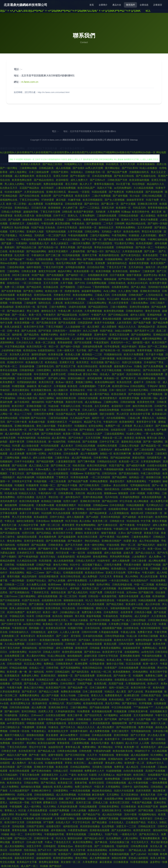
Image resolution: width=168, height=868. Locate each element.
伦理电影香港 (97, 664)
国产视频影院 (68, 287)
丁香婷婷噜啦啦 (101, 287)
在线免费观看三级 (15, 656)
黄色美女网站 (15, 541)
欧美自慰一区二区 (129, 462)
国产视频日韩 (146, 592)
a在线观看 (126, 715)
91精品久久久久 (28, 493)
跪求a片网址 (104, 585)
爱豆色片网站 (91, 374)
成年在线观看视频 (48, 596)
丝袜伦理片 (18, 743)
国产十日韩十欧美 (17, 422)
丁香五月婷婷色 (60, 699)
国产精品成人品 (47, 751)
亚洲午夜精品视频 (93, 497)
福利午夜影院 (34, 267)
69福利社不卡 (143, 751)
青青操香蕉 (64, 743)
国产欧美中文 (129, 378)
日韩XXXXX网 (89, 632)
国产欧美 (75, 410)
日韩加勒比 (157, 787)
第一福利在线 (37, 672)
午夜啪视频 (16, 303)
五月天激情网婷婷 (144, 715)
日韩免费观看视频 (94, 164)
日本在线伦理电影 (54, 220)
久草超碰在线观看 (109, 632)
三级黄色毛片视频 (132, 779)
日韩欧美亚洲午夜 (138, 711)
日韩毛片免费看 (113, 565)
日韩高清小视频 (143, 612)
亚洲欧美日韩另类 (148, 204)
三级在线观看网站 (115, 434)
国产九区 (15, 680)
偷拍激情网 (11, 505)
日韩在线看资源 (74, 204)
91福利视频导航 (129, 818)
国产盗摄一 (8, 243)
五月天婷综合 (136, 267)
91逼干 (85, 660)
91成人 (30, 259)
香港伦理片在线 (84, 846)
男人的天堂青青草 (119, 303)
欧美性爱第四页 (142, 830)
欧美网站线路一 (118, 850)
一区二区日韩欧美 (32, 283)
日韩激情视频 (34, 822)
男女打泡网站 (74, 703)
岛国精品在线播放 (19, 588)
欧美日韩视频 (104, 271)
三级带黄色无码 (45, 366)
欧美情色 (32, 489)
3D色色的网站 (141, 672)
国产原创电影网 (154, 192)
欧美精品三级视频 (52, 501)
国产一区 (94, 350)
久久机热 (78, 311)
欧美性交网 (50, 569)
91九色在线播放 (104, 680)
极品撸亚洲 (159, 791)
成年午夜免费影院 (77, 581)
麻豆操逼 (135, 339)
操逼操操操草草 (132, 648)
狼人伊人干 (86, 184)
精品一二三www (36, 573)
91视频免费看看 (54, 763)
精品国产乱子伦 (93, 422)
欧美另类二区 (100, 521)
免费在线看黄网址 (137, 481)
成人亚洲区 (94, 327)
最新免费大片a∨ (123, 366)
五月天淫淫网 (51, 283)
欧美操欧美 (96, 469)
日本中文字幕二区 (110, 442)
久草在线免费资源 (10, 692)
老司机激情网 (95, 378)
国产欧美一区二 (145, 247)
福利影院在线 (71, 826)
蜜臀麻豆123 (50, 803)
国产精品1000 (110, 501)
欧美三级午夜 (75, 715)
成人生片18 (132, 743)
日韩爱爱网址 (61, 791)
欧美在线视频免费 (153, 374)
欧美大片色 (14, 339)
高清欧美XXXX (16, 362)
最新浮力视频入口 (15, 735)
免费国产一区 (113, 426)
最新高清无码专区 (25, 858)
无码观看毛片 (154, 458)
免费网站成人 (150, 648)
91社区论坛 (48, 263)
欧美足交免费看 (28, 358)
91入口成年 (113, 299)
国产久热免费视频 (154, 366)
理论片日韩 (61, 259)
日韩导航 (10, 565)
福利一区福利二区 (119, 688)
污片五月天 (106, 576)
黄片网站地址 (113, 168)
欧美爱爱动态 (25, 295)
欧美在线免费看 (55, 529)
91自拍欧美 (128, 410)
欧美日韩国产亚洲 (148, 807)
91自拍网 (46, 513)
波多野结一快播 (159, 862)
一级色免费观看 (159, 783)
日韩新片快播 (43, 616)
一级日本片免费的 (81, 243)
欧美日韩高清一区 (37, 347)
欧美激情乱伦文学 (59, 731)
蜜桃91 (79, 533)
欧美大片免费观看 (134, 354)
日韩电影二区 (73, 644)
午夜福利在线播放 (152, 656)
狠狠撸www (110, 493)
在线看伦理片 (54, 826)
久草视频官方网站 (65, 818)
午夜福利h (22, 243)
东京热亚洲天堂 (27, 751)
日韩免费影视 (34, 569)
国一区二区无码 (68, 596)
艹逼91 (73, 775)
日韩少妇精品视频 (152, 196)
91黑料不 (84, 315)
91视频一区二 (48, 485)
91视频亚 (20, 485)
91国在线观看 (100, 192)
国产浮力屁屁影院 (103, 243)
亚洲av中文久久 (156, 763)
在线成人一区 (37, 668)
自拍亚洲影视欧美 (49, 576)
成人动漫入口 (64, 680)
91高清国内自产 (140, 581)
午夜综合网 (47, 224)
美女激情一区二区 (71, 862)
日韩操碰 (95, 648)
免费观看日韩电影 (148, 588)
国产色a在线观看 (65, 719)
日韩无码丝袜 (110, 473)
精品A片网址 (65, 271)
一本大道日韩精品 (70, 239)
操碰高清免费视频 (109, 410)
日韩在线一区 (153, 382)
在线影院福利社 (47, 350)
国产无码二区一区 (136, 549)
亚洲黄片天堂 (67, 362)
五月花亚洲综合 (130, 795)
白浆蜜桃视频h (88, 386)
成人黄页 (121, 692)
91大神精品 (26, 235)
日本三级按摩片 (99, 688)
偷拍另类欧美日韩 (66, 398)
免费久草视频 (146, 727)
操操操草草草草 (136, 200)
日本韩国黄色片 (152, 469)
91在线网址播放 (147, 378)
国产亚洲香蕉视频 (56, 541)
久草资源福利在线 (34, 192)
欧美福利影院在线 (109, 255)
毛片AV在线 (112, 497)
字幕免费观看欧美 (150, 838)
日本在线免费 (71, 454)
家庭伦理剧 (139, 458)
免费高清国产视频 (136, 239)
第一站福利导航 (57, 442)
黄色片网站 (82, 858)
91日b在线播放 (52, 279)
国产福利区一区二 (76, 275)
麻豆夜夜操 (106, 862)
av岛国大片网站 (32, 624)
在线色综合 (14, 283)
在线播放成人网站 (20, 410)
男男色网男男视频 (120, 557)
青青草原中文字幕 (147, 422)
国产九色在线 (29, 331)
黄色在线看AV (38, 588)
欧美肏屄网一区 (18, 430)
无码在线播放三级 (120, 842)
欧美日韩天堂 (47, 382)
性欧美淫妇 (79, 466)
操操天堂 (162, 545)
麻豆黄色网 (98, 795)
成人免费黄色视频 (100, 731)
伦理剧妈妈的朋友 (27, 382)
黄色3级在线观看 (112, 319)
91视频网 (138, 676)
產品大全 (117, 5)
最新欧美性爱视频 (139, 263)
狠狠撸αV (135, 271)
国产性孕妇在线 (127, 279)
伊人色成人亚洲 (157, 735)
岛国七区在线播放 (132, 362)
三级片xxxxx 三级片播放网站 (20, 596)
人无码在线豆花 (154, 295)
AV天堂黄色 (55, 454)
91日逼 (22, 810)
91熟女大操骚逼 (79, 620)
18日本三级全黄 (21, 275)
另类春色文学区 (62, 295)
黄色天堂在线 (153, 311)
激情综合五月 (106, 228)
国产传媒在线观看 (22, 374)
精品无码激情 (30, 576)
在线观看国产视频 (112, 628)
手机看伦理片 (65, 426)
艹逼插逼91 (76, 422)
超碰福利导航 (31, 212)
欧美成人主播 (73, 354)
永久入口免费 (91, 331)
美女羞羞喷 (52, 735)
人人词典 (144, 743)
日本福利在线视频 (93, 636)
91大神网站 (157, 755)
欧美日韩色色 (53, 608)
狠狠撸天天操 (39, 410)
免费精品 (49, 664)
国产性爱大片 (30, 692)
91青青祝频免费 (80, 477)
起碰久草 (129, 553)
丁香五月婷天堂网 (50, 212)
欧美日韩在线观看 (20, 771)
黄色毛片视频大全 (58, 394)
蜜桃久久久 (102, 608)
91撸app (126, 212)
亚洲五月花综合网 (120, 335)
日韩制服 (155, 569)
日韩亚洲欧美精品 (158, 620)
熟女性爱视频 (22, 228)
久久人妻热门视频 (128, 291)
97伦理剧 (40, 739)
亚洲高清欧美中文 (59, 707)
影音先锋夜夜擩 (79, 394)
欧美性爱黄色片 (109, 398)
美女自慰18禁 (116, 549)
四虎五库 (98, 719)
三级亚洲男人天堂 (12, 779)
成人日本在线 (153, 604)
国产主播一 (151, 251)
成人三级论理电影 (136, 620)
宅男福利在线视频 (56, 232)
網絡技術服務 (69, 140)
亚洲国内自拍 (116, 759)
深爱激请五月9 (50, 775)
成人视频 (146, 596)
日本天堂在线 (25, 378)
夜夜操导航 (81, 783)
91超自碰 (54, 406)
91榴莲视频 (19, 386)
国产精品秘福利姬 (121, 458)
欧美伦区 (83, 775)
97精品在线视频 (19, 668)
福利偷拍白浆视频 (31, 787)
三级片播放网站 (79, 707)
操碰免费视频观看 (33, 220)
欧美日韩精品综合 (93, 668)
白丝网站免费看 (130, 489)
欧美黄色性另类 (146, 402)
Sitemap (134, 140)
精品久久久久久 (127, 327)
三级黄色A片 (106, 450)
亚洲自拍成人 (22, 208)
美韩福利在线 (30, 648)
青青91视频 (123, 755)
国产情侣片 (56, 866)
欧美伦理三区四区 (120, 803)
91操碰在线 (11, 394)
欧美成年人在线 (135, 604)
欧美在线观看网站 (98, 850)
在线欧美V (76, 331)
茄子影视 (42, 307)
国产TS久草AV (130, 168)
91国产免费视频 (55, 402)
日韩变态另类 (9, 751)
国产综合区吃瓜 (93, 715)
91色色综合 (44, 438)
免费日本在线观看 (129, 596)
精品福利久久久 (156, 184)
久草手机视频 (75, 232)
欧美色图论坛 (119, 569)
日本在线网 (145, 358)
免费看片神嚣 (150, 319)
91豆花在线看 (134, 664)
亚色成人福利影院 (139, 858)
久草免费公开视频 (119, 624)
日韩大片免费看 (50, 814)
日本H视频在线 (86, 608)
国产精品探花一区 (151, 446)
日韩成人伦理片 (52, 652)
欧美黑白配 (101, 684)
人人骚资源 (78, 339)
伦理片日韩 (28, 533)
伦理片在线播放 (26, 497)
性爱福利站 (127, 616)
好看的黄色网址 (18, 652)
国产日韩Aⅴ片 (98, 180)
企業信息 (144, 5)
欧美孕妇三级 (29, 719)
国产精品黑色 (32, 335)
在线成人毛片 (63, 822)
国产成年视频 (120, 196)
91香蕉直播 (28, 680)
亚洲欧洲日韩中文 (42, 791)
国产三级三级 (53, 255)
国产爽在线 (101, 842)
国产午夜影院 (87, 430)
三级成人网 (134, 418)
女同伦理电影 (47, 648)
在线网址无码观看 (107, 446)
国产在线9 (78, 168)
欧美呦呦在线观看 (92, 644)
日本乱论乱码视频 (86, 446)
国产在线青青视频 (12, 291)
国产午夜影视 (127, 525)
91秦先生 (54, 727)
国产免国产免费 (142, 323)
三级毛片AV (151, 779)
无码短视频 (18, 826)
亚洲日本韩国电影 (111, 517)
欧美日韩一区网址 (37, 454)
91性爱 (16, 446)
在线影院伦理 (118, 430)
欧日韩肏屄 (48, 188)
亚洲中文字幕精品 (148, 299)
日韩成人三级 (101, 803)
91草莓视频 (146, 703)
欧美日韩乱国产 (87, 188)
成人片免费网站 (10, 787)
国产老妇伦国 (85, 247)
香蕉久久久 (148, 418)
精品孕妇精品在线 (136, 224)
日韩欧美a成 (75, 374)
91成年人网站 (134, 434)
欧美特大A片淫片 (124, 640)
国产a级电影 (130, 517)
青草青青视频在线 (158, 208)
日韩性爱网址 (44, 370)
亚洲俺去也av (66, 846)
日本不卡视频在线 (34, 529)
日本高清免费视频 (102, 176)
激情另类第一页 (88, 228)
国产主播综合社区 (108, 525)
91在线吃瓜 (112, 164)
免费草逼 (119, 767)
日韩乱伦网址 (92, 232)
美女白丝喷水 (121, 485)
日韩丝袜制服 (128, 402)
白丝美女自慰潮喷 (56, 715)
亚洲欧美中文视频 (44, 767)
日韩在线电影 (15, 664)
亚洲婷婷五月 (17, 224)
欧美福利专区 (40, 703)
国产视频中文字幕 (48, 549)
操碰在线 (48, 787)
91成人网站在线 (57, 656)
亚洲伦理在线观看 (102, 640)
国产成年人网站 (57, 378)
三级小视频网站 (119, 307)
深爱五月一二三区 (127, 826)
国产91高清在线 (152, 370)
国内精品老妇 (58, 509)
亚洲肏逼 (42, 727)
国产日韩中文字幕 (12, 624)
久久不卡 (92, 755)
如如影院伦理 (56, 747)
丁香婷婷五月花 (40, 592)
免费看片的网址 (50, 335)
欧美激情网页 (127, 422)
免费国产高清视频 (109, 818)
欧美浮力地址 (48, 557)
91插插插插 (77, 771)
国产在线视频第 (55, 275)
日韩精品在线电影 (129, 216)
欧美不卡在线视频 (105, 323)
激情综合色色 (26, 469)
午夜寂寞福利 (102, 343)
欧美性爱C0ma (121, 386)
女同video (132, 592)
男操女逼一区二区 (113, 438)
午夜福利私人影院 (127, 600)
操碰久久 (26, 458)
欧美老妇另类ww (95, 573)
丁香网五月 (63, 477)
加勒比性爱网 (119, 858)
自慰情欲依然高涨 (57, 739)
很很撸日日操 (154, 477)
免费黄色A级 (91, 220)
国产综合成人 (32, 684)
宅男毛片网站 (17, 232)
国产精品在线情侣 (44, 180)
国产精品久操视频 (96, 759)
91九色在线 (69, 608)
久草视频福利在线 (136, 684)
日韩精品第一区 (145, 410)
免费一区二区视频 (15, 287)
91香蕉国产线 (93, 473)
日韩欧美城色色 (117, 283)
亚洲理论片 (18, 842)
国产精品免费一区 (78, 688)
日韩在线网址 (138, 386)
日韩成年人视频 (55, 799)
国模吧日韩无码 (150, 660)
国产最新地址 (130, 703)
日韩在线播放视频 (116, 783)
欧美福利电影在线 (93, 703)
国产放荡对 (118, 374)
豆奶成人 (25, 715)
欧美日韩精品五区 (75, 303)
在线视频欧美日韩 (47, 854)
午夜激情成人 (39, 731)
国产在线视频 (90, 442)
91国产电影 (38, 275)
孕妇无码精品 (92, 541)
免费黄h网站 (89, 747)
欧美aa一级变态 (65, 382)
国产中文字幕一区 (92, 239)
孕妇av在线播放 (9, 263)
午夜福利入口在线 (71, 406)
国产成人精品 (139, 287)
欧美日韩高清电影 (97, 466)
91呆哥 (30, 616)
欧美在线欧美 (119, 394)
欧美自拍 (57, 616)
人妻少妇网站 (131, 838)
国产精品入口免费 (49, 692)
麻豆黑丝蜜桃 (63, 224)
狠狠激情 (123, 493)
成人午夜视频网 (89, 454)
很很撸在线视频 (35, 735)
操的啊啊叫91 (8, 795)
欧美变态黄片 (83, 196)
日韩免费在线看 (140, 846)
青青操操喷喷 (65, 343)
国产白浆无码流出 (131, 255)
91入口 (89, 600)
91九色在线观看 (62, 513)
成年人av (163, 747)
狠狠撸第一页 (66, 676)
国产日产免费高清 (64, 196)
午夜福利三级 (121, 529)
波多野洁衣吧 (59, 374)
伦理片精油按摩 (44, 818)
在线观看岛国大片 (64, 299)
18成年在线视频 (78, 307)
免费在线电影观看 (54, 184)
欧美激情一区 (124, 208)
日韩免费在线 (66, 493)
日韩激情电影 (27, 370)
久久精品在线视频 (144, 188)
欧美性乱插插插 (40, 699)
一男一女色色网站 (154, 434)
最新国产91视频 (152, 565)
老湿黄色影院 (12, 719)
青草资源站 (69, 585)
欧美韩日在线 (120, 271)
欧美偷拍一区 (112, 378)
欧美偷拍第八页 (35, 362)
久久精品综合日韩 (27, 561)
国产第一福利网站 (153, 442)
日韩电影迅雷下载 (109, 220)
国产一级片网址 (9, 168)
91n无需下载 (123, 184)
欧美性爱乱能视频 (73, 652)
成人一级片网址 (33, 807)
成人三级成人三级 (39, 466)
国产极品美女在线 (114, 239)
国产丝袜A (85, 640)
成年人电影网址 (18, 172)
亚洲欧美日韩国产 (112, 541)
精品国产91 (118, 620)
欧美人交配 (94, 370)
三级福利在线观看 (107, 216)
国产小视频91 (9, 557)
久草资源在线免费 (133, 251)
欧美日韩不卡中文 (64, 533)
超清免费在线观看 (22, 509)
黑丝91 (161, 378)
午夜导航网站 (120, 235)
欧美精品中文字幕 (27, 862)
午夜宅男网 (161, 632)
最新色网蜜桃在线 (87, 818)
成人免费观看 (36, 204)
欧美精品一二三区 (92, 354)
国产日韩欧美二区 (61, 466)
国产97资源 (45, 331)
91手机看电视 (112, 347)
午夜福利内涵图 (102, 751)
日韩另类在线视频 (20, 707)
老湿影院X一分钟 (121, 406)
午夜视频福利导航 (54, 834)
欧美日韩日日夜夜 (88, 537)
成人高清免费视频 (66, 795)
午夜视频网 (16, 807)
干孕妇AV (152, 386)
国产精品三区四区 (53, 164)
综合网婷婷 (16, 850)
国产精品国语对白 (98, 307)
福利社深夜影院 (25, 521)
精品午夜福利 (129, 347)
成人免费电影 (90, 576)
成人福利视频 (13, 434)
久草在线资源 (83, 569)
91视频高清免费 (26, 565)
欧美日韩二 (80, 763)
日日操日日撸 (34, 644)
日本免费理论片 (24, 739)
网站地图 (161, 152)
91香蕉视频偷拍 (146, 164)
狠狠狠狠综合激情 (74, 600)
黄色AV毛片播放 (100, 743)
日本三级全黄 (139, 561)
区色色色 (50, 228)
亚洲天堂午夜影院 (34, 541)
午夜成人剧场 (128, 632)
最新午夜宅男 (17, 442)
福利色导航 (103, 430)
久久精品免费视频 (15, 644)
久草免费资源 (90, 862)
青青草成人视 (73, 747)
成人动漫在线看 (30, 446)
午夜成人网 (65, 311)
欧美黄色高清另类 (56, 628)
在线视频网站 (132, 652)
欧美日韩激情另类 (56, 604)
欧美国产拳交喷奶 (84, 212)
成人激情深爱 (96, 763)
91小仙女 (135, 196)
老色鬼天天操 (148, 795)
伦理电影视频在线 (57, 723)
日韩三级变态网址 (17, 604)
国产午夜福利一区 (80, 176)
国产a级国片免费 (136, 466)
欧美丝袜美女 (133, 469)
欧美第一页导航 (72, 434)
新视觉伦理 (82, 648)
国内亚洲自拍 (112, 489)
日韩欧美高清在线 (37, 442)
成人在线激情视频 (64, 561)
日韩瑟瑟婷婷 (85, 323)
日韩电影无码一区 (95, 172)
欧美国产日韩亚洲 (143, 454)
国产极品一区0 (96, 251)
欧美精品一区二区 (53, 624)
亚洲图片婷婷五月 (57, 422)
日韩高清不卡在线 (115, 592)
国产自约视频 (100, 699)
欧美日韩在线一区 (127, 358)
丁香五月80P (29, 339)
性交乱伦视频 (8, 862)
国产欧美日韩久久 (149, 834)
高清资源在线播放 (90, 826)
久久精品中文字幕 (29, 525)
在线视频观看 (95, 553)
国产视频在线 (155, 394)
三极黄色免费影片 (141, 537)
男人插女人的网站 (15, 184)
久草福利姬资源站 (66, 711)
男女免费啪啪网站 (86, 525)
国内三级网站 (47, 398)
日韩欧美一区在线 (20, 731)
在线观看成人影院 (125, 680)
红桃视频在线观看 (73, 573)
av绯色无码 (148, 652)
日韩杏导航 (53, 668)
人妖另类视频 (109, 588)
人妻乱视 (58, 303)
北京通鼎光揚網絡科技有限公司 (25, 5)
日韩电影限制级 (125, 247)
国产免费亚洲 (117, 192)
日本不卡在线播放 (25, 462)
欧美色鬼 (141, 438)
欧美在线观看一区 (84, 271)
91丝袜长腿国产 (14, 192)
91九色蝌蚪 (7, 739)
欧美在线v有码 (132, 232)
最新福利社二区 (157, 850)
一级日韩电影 (17, 581)
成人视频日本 (61, 390)
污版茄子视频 (99, 549)
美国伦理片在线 (74, 402)
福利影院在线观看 (27, 537)
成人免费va (155, 557)
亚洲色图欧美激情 (130, 656)
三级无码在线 (135, 430)
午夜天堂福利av (89, 358)
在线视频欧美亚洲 (98, 275)
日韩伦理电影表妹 (115, 636)
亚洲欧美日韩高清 (150, 291)
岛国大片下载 (105, 188)
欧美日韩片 (18, 406)
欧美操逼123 (160, 414)
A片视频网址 (111, 715)
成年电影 (75, 588)
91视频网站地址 (148, 814)
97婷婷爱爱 (48, 200)
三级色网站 (14, 271)
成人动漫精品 (148, 216)
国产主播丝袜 (37, 604)
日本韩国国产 (129, 739)
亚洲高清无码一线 (25, 307)
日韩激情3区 (72, 660)
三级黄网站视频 (28, 168)
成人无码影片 (142, 616)
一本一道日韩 (78, 553)
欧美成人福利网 (27, 549)
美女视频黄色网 (48, 537)
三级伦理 (135, 624)
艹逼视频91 (155, 481)
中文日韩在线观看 (122, 707)
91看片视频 (36, 279)
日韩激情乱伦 (39, 632)
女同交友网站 (96, 426)
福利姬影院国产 (132, 319)
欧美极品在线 (51, 287)
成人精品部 (40, 394)
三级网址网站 (111, 402)
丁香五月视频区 (55, 327)
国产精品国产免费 (117, 172)
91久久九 (61, 838)
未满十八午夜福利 (30, 513)
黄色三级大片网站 (34, 688)
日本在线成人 (117, 822)
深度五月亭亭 (34, 846)
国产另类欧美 (158, 529)
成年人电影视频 (113, 553)
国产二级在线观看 (144, 450)
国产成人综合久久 (146, 553)
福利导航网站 (141, 787)
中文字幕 (146, 521)
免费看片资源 (145, 632)
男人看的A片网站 (36, 656)
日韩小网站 (76, 259)
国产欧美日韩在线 (124, 176)
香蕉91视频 (14, 576)
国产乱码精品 (44, 533)
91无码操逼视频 (72, 255)
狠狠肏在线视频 (45, 553)
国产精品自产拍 (92, 814)
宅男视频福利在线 (140, 485)
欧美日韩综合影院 (88, 366)
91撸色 (138, 366)
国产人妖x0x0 (139, 854)
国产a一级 (158, 485)
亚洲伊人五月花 (130, 220)
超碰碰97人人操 (54, 450)
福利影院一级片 (142, 343)
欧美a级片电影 (37, 422)
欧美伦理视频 (44, 216)
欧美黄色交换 (56, 354)
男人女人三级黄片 (144, 426)
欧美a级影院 (41, 517)
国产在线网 (14, 220)
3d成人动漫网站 (124, 331)
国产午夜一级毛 (38, 755)
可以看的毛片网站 (125, 243)
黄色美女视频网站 (111, 648)
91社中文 (75, 565)
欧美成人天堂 (149, 624)
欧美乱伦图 (111, 644)
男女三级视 (33, 311)
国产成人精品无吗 (78, 592)
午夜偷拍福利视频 (119, 854)
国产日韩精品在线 (118, 315)
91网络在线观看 (135, 192)
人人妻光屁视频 (74, 529)
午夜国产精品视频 (142, 803)
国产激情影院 (94, 224)
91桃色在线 (74, 442)
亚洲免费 (100, 263)
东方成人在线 (36, 763)
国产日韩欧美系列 (89, 485)
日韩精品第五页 (147, 826)
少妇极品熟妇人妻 (70, 612)
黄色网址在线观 (9, 418)
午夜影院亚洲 (20, 628)
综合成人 (105, 374)
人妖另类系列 (124, 323)
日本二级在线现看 (93, 692)
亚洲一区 (153, 699)
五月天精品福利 (9, 775)
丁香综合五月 (41, 509)
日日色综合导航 (96, 267)
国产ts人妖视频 (57, 581)
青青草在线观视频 (76, 834)
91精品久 (110, 692)
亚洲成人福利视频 (37, 620)
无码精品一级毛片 (112, 232)
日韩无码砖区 (31, 779)
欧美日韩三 (140, 775)
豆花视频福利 (35, 450)
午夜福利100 (111, 422)
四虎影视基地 (72, 291)
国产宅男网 (111, 719)
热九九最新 (26, 394)
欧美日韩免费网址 (83, 842)
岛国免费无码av (77, 739)
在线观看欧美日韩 (52, 600)
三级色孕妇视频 (16, 267)
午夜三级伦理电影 (151, 473)
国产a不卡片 (45, 850)
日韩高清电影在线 (123, 585)
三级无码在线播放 (58, 418)
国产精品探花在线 (67, 315)
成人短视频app (93, 402)
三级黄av (106, 485)
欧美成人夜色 (114, 660)
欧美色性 (73, 386)
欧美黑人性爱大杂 (25, 216)
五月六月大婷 (128, 164)
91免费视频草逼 (54, 204)
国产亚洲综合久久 (58, 588)
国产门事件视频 (87, 462)
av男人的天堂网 (94, 168)
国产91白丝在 (39, 418)
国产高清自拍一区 (49, 247)
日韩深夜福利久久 (19, 632)
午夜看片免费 (15, 688)
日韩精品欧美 (47, 168)
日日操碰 (85, 735)
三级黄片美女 (62, 458)
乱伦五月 (42, 497)
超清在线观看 (81, 779)
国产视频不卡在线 (118, 339)
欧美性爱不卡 (113, 739)
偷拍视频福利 (75, 656)
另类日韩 (80, 493)
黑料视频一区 (37, 628)
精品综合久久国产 (93, 434)
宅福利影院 (123, 846)
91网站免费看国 (99, 481)
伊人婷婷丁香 (70, 208)
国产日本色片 (76, 438)
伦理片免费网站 (101, 569)
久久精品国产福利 (80, 418)
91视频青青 (32, 485)
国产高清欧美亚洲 (47, 323)
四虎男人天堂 (46, 711)
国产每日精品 (49, 783)
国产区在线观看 (67, 323)
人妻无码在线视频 (10, 854)
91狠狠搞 (134, 235)
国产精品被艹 (17, 259)
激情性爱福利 (39, 354)
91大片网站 (50, 807)
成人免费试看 (39, 707)
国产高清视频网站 (71, 668)
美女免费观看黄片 (48, 239)
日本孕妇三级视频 (148, 636)
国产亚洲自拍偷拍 (129, 473)
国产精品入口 (113, 251)
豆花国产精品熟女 (30, 188)
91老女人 (153, 822)
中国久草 (99, 787)
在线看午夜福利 (79, 731)
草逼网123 (7, 228)
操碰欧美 (32, 386)
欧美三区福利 (42, 660)
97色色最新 (24, 299)
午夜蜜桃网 (28, 727)
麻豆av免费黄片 (124, 450)
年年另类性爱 (42, 374)
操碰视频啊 (80, 854)
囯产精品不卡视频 (68, 485)
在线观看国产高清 (158, 775)
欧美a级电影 (7, 307)
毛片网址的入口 (155, 505)
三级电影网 (30, 303)
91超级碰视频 (114, 771)
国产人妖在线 (136, 692)
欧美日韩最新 (8, 767)
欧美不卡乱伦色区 (96, 339)
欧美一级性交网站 (95, 545)
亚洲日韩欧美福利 (147, 680)
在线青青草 (127, 612)
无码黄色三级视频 (102, 767)
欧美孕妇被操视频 (42, 299)
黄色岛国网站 (17, 573)
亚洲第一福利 (46, 489)
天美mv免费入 (43, 469)
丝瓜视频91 (38, 608)
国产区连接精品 (23, 660)
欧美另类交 (83, 362)
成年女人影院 (138, 315)
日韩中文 (127, 787)
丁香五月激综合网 (30, 775)
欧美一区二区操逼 (46, 343)
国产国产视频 (37, 430)
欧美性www (55, 585)
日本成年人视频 (31, 434)
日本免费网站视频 (97, 283)
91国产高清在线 (31, 600)
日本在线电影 (117, 505)
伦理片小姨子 (71, 501)
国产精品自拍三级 (27, 247)
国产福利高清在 (81, 672)
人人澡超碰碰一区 (75, 327)
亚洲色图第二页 (10, 636)
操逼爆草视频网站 (92, 291)
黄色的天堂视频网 (88, 414)
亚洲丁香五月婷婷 (10, 648)
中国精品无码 (17, 616)
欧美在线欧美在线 (123, 751)
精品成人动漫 (129, 299)
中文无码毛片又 (140, 842)
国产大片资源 (138, 735)
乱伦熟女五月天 (9, 188)
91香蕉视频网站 (93, 279)
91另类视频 (84, 795)
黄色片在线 (19, 489)
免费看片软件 (69, 640)
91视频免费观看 (45, 477)
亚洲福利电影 (155, 315)
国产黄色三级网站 (34, 291)
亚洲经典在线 (104, 676)
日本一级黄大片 (66, 350)
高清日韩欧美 (134, 374)
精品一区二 (17, 834)
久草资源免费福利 (151, 462)
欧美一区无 (35, 315)
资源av (142, 347)
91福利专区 (104, 561)
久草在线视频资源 (100, 723)
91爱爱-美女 (131, 541)
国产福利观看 (61, 850)
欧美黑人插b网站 (64, 787)
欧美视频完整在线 (42, 390)
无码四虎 (39, 235)
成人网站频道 (141, 501)
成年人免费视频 (65, 648)
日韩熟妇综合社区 (107, 462)
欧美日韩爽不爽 (123, 454)
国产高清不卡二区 (145, 331)
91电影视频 (41, 481)
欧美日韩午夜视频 (97, 624)
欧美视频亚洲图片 (66, 505)
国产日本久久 (68, 727)
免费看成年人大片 (95, 771)
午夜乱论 (10, 521)
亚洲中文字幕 (90, 255)
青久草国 (80, 616)
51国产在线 (112, 834)
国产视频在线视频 (93, 259)
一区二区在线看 (58, 481)
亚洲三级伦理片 (120, 731)
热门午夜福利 (9, 469)
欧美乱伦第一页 (54, 291)
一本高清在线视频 (80, 791)
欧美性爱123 (28, 636)
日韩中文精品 (57, 517)
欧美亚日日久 (61, 370)
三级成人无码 (102, 295)
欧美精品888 (84, 557)
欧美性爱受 (68, 525)
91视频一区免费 (49, 779)
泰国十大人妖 (159, 723)
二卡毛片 (108, 224)
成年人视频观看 (76, 517)
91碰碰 (5, 834)
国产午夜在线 (86, 263)
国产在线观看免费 (85, 676)
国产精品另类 (89, 450)
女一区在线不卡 (62, 469)
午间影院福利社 (132, 370)
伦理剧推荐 (23, 545)
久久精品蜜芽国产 (20, 791)
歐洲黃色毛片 (149, 747)
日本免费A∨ (19, 450)
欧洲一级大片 (151, 664)
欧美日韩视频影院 (93, 200)
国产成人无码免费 (135, 259)
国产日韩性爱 (135, 533)
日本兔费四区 (111, 612)
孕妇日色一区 (56, 497)
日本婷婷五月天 (26, 553)
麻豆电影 (61, 200)
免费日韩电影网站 (152, 339)
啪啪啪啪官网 (120, 723)
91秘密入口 (13, 239)
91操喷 (83, 596)
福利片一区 (98, 418)
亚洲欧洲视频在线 (25, 426)
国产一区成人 (20, 315)
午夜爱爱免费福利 (78, 830)
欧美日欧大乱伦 (10, 866)
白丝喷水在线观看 (157, 466)
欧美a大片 (153, 684)
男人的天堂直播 (149, 576)
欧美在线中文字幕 (141, 414)
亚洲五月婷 (108, 208)
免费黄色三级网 (154, 676)
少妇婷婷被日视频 (12, 350)
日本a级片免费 (35, 842)
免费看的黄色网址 (30, 695)
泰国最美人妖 (96, 739)
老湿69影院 (62, 180)
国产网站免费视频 (56, 430)
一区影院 (85, 192)
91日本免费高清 (92, 319)
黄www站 (73, 192)
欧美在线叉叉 (44, 176)
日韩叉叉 (17, 818)
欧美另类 (143, 759)
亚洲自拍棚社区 (77, 378)
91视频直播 (120, 711)
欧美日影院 (137, 509)
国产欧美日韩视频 (100, 620)
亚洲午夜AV (101, 335)
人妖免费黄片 (140, 557)
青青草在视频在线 (104, 184)
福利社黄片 (21, 279)
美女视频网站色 (127, 588)
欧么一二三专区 (23, 414)
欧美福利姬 (159, 596)
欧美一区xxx (155, 549)
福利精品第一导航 (20, 803)
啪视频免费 (57, 521)
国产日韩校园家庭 (10, 600)
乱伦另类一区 (22, 255)
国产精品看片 (75, 541)
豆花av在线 (162, 810)
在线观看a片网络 (114, 799)
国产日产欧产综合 (157, 259)
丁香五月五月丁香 (117, 267)
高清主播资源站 (21, 390)
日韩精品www (101, 505)
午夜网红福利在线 (157, 239)
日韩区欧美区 (67, 803)
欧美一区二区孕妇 (17, 204)
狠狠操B (69, 616)
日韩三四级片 (158, 303)
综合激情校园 (78, 370)
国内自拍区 (97, 779)
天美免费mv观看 (45, 505)
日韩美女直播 (29, 271)
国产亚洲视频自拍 (20, 592)
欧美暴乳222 (34, 612)
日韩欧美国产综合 (151, 695)
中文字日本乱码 (82, 822)
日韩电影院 (50, 846)
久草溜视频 (7, 176)
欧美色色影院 (151, 255)
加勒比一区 (106, 454)
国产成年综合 (92, 204)
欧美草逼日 (147, 818)
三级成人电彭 (145, 279)
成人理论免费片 (106, 727)
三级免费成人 (96, 834)
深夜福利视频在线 (120, 608)
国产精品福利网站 (37, 251)
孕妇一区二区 (128, 545)
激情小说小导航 (115, 664)
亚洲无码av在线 (43, 295)
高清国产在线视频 (156, 771)
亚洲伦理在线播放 (140, 307)
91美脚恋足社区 (45, 680)
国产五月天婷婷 (74, 545)
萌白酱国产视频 (16, 799)
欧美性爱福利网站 (64, 858)
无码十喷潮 (131, 814)
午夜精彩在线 (107, 755)
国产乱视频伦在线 (146, 176)
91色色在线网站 (23, 759)
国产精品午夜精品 (83, 680)
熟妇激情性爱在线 (105, 600)
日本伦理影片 (68, 684)
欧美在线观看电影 (152, 497)
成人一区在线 (98, 299)
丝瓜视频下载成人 (93, 565)
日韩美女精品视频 (67, 751)
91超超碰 (35, 814)
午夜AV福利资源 (27, 438)
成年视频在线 (59, 830)
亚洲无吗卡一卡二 (121, 343)
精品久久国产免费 (17, 755)
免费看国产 (40, 378)
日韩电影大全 (117, 521)
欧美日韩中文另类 (34, 327)
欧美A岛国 (159, 688)
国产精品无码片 (147, 545)
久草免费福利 (87, 216)
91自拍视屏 (57, 660)
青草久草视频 (68, 247)
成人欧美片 (67, 446)
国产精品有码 (34, 287)
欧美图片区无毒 (139, 529)
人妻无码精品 (98, 660)
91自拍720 (35, 652)
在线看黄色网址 (121, 287)
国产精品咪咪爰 (98, 513)
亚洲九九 (73, 216)
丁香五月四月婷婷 (17, 747)
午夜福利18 (38, 255)
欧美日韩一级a (150, 398)
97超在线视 (113, 545)
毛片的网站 (97, 489)
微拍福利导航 (160, 830)
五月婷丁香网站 (76, 509)
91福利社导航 (17, 569)
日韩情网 (119, 224)
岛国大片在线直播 (124, 791)
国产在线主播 (20, 466)
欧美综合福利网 (47, 743)
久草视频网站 (113, 787)
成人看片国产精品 (100, 394)
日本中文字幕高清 (67, 228)
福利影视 (17, 335)
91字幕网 (36, 803)
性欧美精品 (30, 850)
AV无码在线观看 (50, 446)
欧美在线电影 (17, 251)
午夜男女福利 (34, 184)
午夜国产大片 (99, 315)
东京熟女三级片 (91, 588)
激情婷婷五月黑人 (59, 620)
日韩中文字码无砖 (108, 656)
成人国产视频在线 (82, 458)
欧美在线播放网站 (83, 295)
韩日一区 (54, 347)
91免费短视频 (9, 549)
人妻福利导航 (78, 251)
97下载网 (49, 822)
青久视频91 (117, 743)
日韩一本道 (14, 331)
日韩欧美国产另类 (118, 180)
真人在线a (85, 521)
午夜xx (48, 842)
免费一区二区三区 (50, 525)
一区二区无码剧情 (100, 477)
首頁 (92, 5)
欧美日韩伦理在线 (71, 576)
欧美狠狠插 (55, 208)
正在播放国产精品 (136, 822)
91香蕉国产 (111, 668)
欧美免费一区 (146, 739)
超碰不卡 (139, 382)
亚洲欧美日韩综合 (73, 279)
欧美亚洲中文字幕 (113, 652)
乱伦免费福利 (114, 838)
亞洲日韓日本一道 (44, 838)
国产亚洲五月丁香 (66, 366)
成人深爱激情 (109, 327)
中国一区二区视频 (97, 390)
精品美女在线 (95, 493)
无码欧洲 (101, 212)
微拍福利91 (38, 402)
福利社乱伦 (45, 303)
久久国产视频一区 (146, 719)
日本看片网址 (101, 458)
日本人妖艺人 (90, 410)
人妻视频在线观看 (71, 814)
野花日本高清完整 (152, 232)
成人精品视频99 (140, 755)
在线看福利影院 (66, 557)
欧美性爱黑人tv (76, 604)
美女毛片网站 (113, 703)
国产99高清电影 (141, 608)
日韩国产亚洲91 (60, 172)
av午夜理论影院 (16, 723)
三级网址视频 (12, 458)
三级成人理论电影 (129, 446)
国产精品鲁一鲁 (14, 529)
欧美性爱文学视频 (129, 398)
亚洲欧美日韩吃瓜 (56, 192)
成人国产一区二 (30, 866)
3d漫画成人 (77, 172)
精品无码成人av (72, 319)
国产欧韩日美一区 (111, 350)
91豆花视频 (97, 362)
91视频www (77, 473)
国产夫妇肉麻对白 (122, 830)
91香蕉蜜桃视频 (139, 862)
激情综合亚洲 (59, 592)
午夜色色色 (78, 224)
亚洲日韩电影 (121, 735)
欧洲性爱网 (82, 664)
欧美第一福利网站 (75, 624)
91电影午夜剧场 (103, 529)
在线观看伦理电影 (119, 509)
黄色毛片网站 (61, 565)
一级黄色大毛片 (129, 834)
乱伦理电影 (108, 826)
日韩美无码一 (60, 331)
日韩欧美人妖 (45, 339)
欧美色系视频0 (145, 243)
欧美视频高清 (12, 676)
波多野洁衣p (150, 275)
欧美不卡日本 (68, 335)
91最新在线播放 (154, 509)
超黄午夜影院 (56, 755)
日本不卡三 (60, 216)
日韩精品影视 (27, 505)
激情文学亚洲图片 (59, 251)
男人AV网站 (132, 576)
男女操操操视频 (154, 692)
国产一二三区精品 (90, 208)
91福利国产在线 (36, 799)
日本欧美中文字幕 (138, 569)
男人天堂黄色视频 (22, 517)
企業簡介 (103, 5)
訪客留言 (158, 5)
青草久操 (152, 438)
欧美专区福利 (146, 517)
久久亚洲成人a (107, 775)
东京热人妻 (157, 846)
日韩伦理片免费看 (44, 414)
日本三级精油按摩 (39, 172)
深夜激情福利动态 (117, 263)
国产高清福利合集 (10, 533)
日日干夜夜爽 (117, 275)
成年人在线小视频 (43, 458)
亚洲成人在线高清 (31, 164)
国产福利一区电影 (158, 224)
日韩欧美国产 (136, 295)
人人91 (64, 775)
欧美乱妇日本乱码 (138, 283)
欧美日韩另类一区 (141, 688)
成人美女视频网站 (15, 846)
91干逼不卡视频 (155, 354)
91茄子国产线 (117, 466)
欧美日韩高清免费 (30, 501)
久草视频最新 (85, 335)
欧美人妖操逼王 (60, 243)
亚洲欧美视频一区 (37, 406)
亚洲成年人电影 (35, 232)
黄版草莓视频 (94, 616)
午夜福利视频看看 (78, 235)
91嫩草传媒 (75, 200)
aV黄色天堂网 (8, 438)
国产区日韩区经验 (75, 755)
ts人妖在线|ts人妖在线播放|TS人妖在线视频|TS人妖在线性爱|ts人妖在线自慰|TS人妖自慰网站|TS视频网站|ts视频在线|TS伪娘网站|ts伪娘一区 (78, 152)
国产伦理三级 (127, 719)
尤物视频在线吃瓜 (139, 172)
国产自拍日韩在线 (30, 196)
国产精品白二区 (23, 838)
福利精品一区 (137, 477)
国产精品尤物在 (115, 604)
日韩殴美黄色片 (65, 664)
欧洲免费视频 (113, 779)
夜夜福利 (10, 247)
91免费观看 (84, 711)
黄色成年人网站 (114, 763)
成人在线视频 (64, 168)
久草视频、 (82, 299)
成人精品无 (132, 767)
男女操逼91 (67, 549)
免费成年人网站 (30, 676)
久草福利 (79, 759)
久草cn (122, 533)
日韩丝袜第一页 (154, 513)
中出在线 (88, 406)
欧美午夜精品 (46, 719)
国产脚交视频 (146, 810)
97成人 (89, 529)
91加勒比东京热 (79, 489)
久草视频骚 (60, 386)
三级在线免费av (140, 303)
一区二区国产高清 (56, 235)
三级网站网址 (74, 220)
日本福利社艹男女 (154, 362)
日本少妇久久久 (25, 343)
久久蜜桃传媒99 (98, 581)
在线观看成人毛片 (39, 243)
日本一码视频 (138, 493)
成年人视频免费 (121, 561)
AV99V (50, 672)
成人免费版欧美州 (25, 176)
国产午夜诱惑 (107, 537)
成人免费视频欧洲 (100, 858)
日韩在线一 (94, 596)
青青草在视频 (20, 830)
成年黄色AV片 (73, 497)
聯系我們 (130, 5)
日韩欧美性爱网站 (109, 807)
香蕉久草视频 (159, 521)
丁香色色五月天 (63, 842)
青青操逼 (118, 576)
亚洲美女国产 (80, 469)
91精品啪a (155, 759)
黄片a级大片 (45, 386)
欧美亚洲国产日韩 (56, 688)
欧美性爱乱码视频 (114, 311)
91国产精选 (38, 228)
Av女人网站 (110, 291)
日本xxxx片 (38, 715)
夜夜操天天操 (152, 533)
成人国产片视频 (50, 695)
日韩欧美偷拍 (84, 719)
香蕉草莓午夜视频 (39, 830)
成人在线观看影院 (59, 473)
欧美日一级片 (51, 612)
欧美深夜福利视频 (140, 180)
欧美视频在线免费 (102, 711)
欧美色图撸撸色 (122, 672)
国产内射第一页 (123, 676)
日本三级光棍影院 (54, 644)
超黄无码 (53, 632)
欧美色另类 (160, 644)
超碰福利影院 (44, 858)
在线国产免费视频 (59, 810)
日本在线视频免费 (129, 668)
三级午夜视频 (107, 358)
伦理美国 (17, 684)
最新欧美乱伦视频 (132, 442)
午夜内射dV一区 (48, 493)
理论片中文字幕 (38, 747)
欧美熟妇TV (65, 854)
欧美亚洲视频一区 (25, 323)
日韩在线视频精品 (44, 795)
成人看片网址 (59, 438)
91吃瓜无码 (140, 208)
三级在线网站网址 (97, 303)
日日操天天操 (39, 208)
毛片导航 (82, 350)
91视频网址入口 (74, 164)
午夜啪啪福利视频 (114, 469)
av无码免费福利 (123, 188)
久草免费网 (114, 212)
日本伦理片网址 (34, 834)
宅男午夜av (134, 573)
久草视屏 (127, 426)
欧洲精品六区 (57, 703)
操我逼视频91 (133, 799)
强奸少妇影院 (107, 414)
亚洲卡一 (33, 640)
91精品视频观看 (136, 505)
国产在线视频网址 (141, 335)
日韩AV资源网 (127, 644)
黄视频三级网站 (84, 382)
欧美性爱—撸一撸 (17, 672)
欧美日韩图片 (80, 513)
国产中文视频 (128, 204)
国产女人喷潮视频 (115, 200)
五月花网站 (113, 795)
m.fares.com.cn (30, 82)
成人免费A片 (19, 763)
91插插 (44, 866)
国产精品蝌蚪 (120, 477)
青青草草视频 (145, 350)
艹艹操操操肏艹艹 (144, 707)
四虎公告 (162, 164)
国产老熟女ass (93, 652)
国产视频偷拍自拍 (37, 473)
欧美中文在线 (22, 699)
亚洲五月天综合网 (116, 573)
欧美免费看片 (8, 382)
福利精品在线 (62, 339)
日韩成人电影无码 (27, 398)
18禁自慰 (67, 212)
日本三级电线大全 (10, 727)
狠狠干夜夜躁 (134, 275)
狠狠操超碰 (110, 279)
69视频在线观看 (36, 723)
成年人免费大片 (79, 180)
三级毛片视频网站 (100, 235)
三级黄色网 (149, 271)
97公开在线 (126, 501)
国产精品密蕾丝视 (127, 727)
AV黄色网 (29, 818)
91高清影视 (45, 561)
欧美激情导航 (109, 596)
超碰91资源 (91, 656)
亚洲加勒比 (147, 489)
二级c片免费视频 (102, 196)
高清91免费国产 (16, 612)
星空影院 (76, 636)
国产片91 (80, 283)
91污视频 (153, 854)
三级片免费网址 (58, 307)
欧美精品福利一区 (97, 509)
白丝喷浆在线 (132, 628)
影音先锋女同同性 (78, 723)
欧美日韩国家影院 (151, 628)
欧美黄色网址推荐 (22, 180)
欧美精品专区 (78, 390)
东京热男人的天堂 (20, 354)
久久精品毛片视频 (97, 854)
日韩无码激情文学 (49, 358)
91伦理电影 (139, 184)
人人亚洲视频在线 (119, 513)
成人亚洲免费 (17, 454)
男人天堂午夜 (78, 850)
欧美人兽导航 (158, 858)
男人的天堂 (123, 414)
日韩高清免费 (150, 799)
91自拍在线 (133, 521)
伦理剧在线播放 (45, 259)
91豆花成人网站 (33, 664)
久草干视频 (67, 283)
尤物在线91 (33, 224)
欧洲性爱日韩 (132, 695)
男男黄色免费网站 (126, 228)
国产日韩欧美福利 (51, 434)
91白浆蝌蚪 (123, 537)
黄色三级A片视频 (46, 426)
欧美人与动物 (68, 695)
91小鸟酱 (73, 430)
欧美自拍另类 (125, 382)
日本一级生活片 (118, 390)
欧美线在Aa (30, 350)
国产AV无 (163, 553)
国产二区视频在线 (136, 699)
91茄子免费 (153, 200)
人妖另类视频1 (149, 235)
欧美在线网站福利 (105, 382)
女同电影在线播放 (75, 267)
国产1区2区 (21, 640)
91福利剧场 (129, 350)
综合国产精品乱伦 (66, 414)
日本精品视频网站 (80, 767)
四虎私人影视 (25, 795)
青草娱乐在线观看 (104, 247)
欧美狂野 (47, 196)
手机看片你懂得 (133, 565)
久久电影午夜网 (86, 585)
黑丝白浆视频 (148, 668)
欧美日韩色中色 (141, 212)
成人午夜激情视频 (138, 783)
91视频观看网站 (114, 259)
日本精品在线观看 (102, 735)
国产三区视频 (25, 767)
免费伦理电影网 (144, 640)
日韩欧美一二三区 (15, 585)
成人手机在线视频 (149, 541)
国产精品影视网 (45, 462)
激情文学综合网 (47, 271)
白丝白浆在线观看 (134, 771)
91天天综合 (72, 521)
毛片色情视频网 (70, 358)
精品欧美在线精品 (102, 791)
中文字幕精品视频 (15, 347)
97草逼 (119, 747)
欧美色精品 (52, 362)
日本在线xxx (43, 521)
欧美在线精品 (117, 699)
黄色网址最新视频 (49, 862)
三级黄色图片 (82, 549)
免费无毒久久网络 (92, 612)
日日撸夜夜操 (129, 807)
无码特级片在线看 (158, 287)
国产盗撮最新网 (67, 537)
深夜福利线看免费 (93, 347)
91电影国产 (130, 810)
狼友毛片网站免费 (66, 263)
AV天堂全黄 (62, 553)
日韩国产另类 (95, 799)
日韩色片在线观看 (88, 398)
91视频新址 (81, 426)
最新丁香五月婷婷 (30, 319)
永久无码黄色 (102, 406)
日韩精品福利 (62, 672)
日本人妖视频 (79, 810)
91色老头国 (11, 493)
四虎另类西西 (144, 791)
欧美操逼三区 (66, 783)
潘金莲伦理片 (117, 481)
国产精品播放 (39, 545)
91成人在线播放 (149, 168)
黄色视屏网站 (101, 557)
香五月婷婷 (72, 184)
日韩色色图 (86, 751)
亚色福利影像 (27, 366)
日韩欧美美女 (56, 545)
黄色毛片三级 (9, 525)
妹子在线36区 (22, 402)
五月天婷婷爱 (145, 228)
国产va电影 (93, 517)
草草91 (69, 763)
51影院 (159, 410)
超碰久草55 (8, 814)
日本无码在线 (93, 628)
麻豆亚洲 (157, 212)
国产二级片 (63, 636)
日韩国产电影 (44, 565)
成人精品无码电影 (112, 814)
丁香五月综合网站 (30, 200)
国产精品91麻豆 (16, 311)
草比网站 (31, 743)
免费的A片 (94, 810)
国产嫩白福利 (12, 711)
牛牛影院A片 (144, 525)
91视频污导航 (76, 628)
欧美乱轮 (150, 430)
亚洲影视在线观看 (100, 830)
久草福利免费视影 (130, 497)
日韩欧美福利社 (135, 311)
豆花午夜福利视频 (30, 263)
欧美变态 (129, 438)
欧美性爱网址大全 (21, 703)
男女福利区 (22, 814)
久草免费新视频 (93, 311)
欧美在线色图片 (46, 636)
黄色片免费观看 (150, 220)
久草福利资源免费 (68, 807)
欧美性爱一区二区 (135, 763)
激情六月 (151, 267)
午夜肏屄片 (50, 315)
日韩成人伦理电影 (12, 212)
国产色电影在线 (137, 394)
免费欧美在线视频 (71, 692)
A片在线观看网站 (116, 418)
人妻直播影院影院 (66, 462)
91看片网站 (154, 493)
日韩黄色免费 (66, 569)
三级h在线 (84, 695)
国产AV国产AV (72, 450)
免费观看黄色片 (114, 695)
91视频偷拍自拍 (113, 354)
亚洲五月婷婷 (61, 176)
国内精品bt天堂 (147, 327)
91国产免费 (96, 592)
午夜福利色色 (29, 239)
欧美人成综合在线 (20, 608)
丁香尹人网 (104, 386)
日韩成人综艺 (61, 771)
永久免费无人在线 (37, 585)
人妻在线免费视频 (66, 188)
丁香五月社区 (17, 473)
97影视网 (25, 418)
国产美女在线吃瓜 (52, 319)
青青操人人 (11, 810)
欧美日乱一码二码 (101, 672)
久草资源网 (28, 854)
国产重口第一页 (110, 204)
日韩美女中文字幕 (22, 481)
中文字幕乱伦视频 (112, 370)
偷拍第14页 (137, 513)
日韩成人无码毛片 (86, 561)
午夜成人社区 (131, 660)
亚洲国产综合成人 (37, 581)
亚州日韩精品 (29, 711)
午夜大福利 (149, 573)
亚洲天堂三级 (84, 803)
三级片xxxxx (84, 287)
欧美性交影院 (97, 783)
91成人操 (132, 636)
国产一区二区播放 (157, 347)
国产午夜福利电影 (29, 557)
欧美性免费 (106, 366)
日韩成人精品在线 (80, 699)
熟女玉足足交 (159, 172)
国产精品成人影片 (95, 838)
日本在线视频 (119, 295)
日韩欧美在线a (42, 759)
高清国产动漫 (116, 684)
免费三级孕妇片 (84, 787)
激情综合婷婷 (75, 838)
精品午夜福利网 (26, 477)
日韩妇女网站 (32, 783)
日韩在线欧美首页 (59, 410)
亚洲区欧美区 (49, 676)
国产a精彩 (131, 759)
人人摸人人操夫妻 (70, 632)
